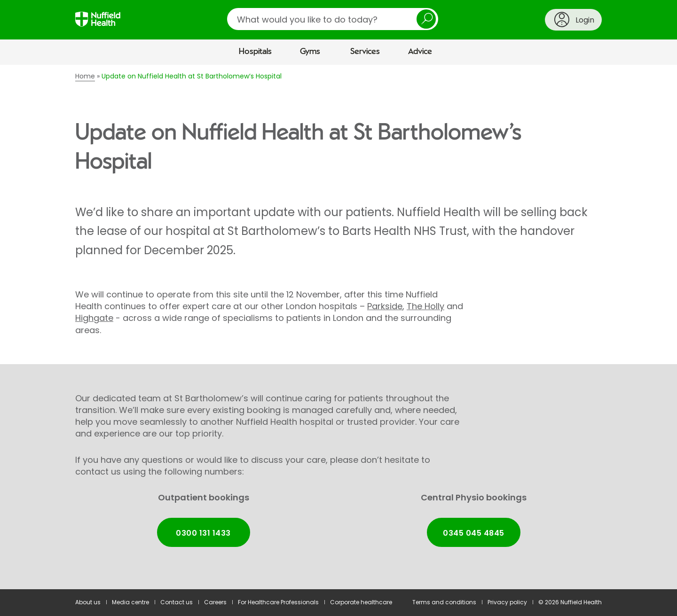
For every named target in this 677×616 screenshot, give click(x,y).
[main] (338, 327)
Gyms (310, 52)
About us (88, 602)
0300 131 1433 (203, 533)
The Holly (425, 306)
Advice (420, 52)
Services (365, 52)
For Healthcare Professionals (278, 602)
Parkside (385, 306)
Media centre (130, 602)
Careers (215, 602)
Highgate (94, 318)
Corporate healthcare (361, 602)
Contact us (177, 602)
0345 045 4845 (473, 533)
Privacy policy (507, 602)
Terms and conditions (444, 602)
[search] (333, 19)
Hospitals (255, 52)
